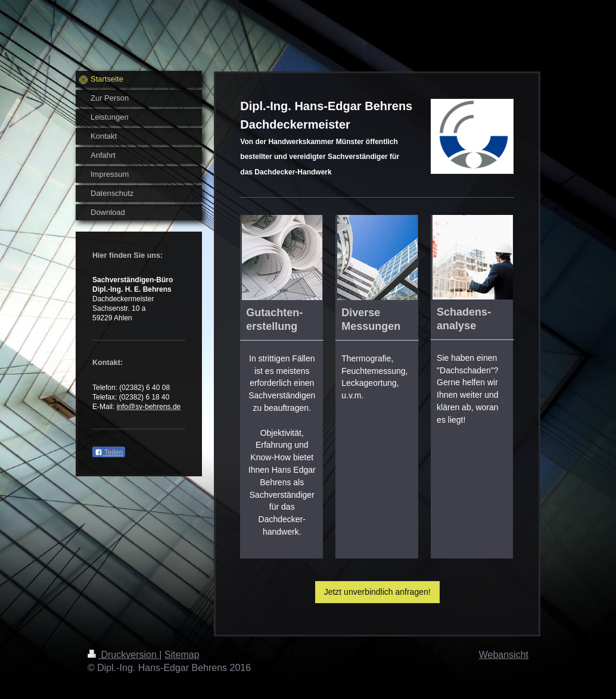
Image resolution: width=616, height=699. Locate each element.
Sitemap (182, 655)
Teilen (109, 453)
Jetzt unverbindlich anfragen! (377, 592)
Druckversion (123, 655)
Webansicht (504, 655)
